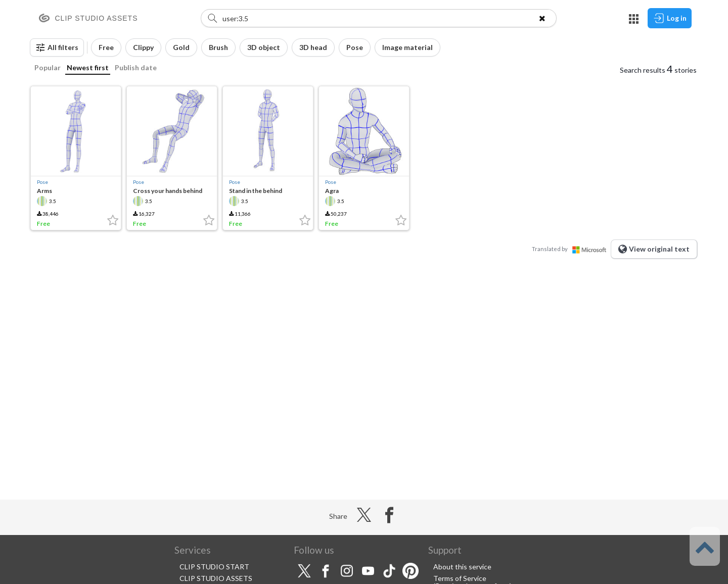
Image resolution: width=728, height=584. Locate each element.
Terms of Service (460, 578)
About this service (462, 567)
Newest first (88, 67)
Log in (670, 18)
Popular (48, 67)
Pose (42, 182)
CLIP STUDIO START (214, 567)
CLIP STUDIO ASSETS (216, 578)
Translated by (571, 249)
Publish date (136, 67)
